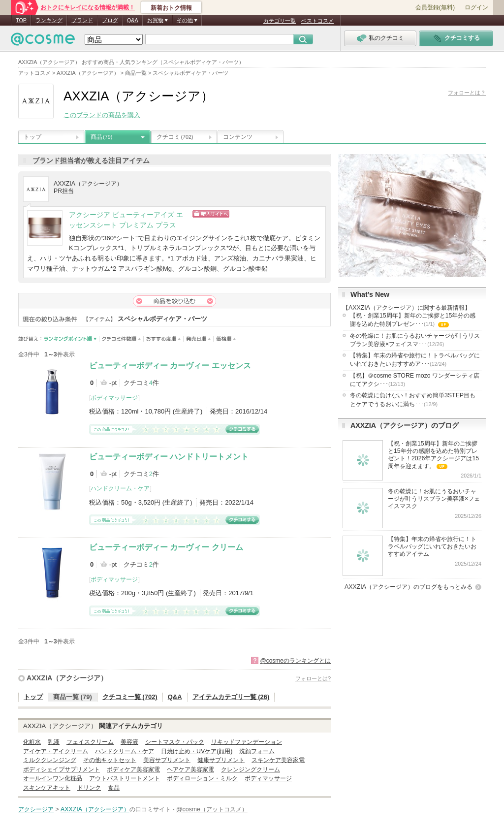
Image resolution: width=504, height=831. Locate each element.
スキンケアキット (47, 788)
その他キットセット (110, 760)
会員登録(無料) (435, 7)
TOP (21, 20)
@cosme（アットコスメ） (212, 809)
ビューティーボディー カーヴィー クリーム (166, 547)
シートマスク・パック (175, 742)
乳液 (54, 742)
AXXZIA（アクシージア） (67, 678)
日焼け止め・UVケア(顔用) (197, 751)
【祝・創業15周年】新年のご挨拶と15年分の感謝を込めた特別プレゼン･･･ (413, 320)
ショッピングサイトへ (253, 214)
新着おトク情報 (171, 8)
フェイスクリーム (90, 742)
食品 (114, 788)
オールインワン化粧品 (53, 778)
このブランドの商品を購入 (102, 115)
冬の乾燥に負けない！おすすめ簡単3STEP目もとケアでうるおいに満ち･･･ (413, 400)
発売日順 (199, 339)
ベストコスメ (317, 21)
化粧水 (32, 742)
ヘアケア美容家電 (190, 769)
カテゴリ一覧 (280, 21)
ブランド (82, 20)
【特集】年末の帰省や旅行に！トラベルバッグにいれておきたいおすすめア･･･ (415, 360)
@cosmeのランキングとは (295, 661)
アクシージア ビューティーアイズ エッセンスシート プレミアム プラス (126, 220)
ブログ (110, 20)
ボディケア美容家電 (133, 769)
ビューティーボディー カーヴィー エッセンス (170, 366)
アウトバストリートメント (125, 778)
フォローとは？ (467, 93)
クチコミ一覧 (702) (130, 697)
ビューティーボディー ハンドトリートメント (169, 457)
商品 (101, 137)
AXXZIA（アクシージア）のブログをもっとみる (409, 587)
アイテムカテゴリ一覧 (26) (231, 697)
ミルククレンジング (50, 760)
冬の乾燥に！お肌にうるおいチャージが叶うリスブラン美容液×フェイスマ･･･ (415, 340)
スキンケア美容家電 (278, 760)
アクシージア (36, 809)
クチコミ (175, 137)
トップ (32, 137)
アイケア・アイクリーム (56, 751)
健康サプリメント (221, 760)
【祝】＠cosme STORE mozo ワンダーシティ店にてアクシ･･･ (415, 380)
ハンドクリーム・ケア (120, 488)
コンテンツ (238, 137)
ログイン (476, 7)
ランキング (49, 20)
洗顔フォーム (257, 751)
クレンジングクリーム (251, 769)
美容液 (129, 742)
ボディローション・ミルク (202, 778)
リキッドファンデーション (247, 742)
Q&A (133, 20)
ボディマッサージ (114, 398)
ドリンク (89, 788)
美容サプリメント (167, 760)
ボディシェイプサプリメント (62, 769)
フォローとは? (313, 678)
